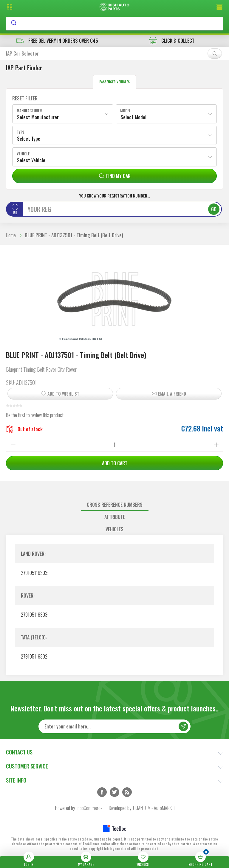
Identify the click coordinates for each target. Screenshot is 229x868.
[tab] (114, 505)
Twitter (114, 792)
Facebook (102, 792)
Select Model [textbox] (133, 117)
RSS (127, 792)
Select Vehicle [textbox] (31, 160)
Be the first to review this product (35, 415)
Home (11, 235)
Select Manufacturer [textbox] (38, 117)
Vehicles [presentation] (114, 529)
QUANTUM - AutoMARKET (154, 808)
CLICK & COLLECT (172, 41)
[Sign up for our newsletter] (114, 726)
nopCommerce (90, 808)
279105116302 (34, 656)
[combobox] (114, 24)
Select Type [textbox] (29, 139)
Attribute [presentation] (115, 517)
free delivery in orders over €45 (57, 41)
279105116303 (34, 573)
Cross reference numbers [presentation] (115, 505)
